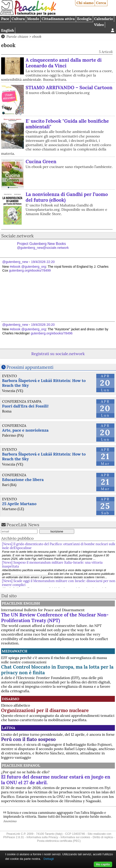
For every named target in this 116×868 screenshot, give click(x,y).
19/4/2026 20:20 (43, 325)
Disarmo (11, 699)
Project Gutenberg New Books (43, 246)
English (8, 30)
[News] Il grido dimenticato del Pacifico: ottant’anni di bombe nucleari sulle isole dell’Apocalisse (59, 546)
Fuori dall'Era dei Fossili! (25, 406)
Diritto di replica (103, 837)
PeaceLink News (23, 525)
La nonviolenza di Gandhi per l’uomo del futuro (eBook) (67, 197)
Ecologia (84, 19)
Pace (5, 19)
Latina (9, 728)
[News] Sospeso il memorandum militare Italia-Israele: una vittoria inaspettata (52, 564)
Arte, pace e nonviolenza (25, 430)
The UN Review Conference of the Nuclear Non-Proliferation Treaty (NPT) (55, 618)
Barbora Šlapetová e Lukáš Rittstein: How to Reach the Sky (44, 383)
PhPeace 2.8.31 (14, 837)
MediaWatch (15, 651)
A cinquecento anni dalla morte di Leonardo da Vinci (64, 63)
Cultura (18, 19)
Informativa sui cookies (75, 837)
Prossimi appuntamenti (30, 367)
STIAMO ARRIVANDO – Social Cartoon (69, 88)
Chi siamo (85, 3)
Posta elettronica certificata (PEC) (59, 841)
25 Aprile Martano (19, 504)
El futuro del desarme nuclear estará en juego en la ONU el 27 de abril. (56, 780)
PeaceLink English (21, 603)
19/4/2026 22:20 (43, 262)
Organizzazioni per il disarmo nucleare (45, 710)
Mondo (33, 19)
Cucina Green (41, 162)
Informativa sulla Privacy (42, 837)
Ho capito (103, 864)
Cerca (101, 3)
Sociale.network (18, 236)
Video (99, 25)
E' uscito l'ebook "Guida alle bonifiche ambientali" (67, 124)
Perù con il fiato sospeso (28, 739)
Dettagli (49, 859)
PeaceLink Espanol (21, 765)
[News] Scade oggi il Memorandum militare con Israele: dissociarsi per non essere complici (59, 583)
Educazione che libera (23, 480)
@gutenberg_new (15, 262)
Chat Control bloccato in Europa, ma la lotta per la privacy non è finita (57, 670)
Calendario (103, 19)
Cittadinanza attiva (58, 19)
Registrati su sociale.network (58, 354)
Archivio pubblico (17, 538)
